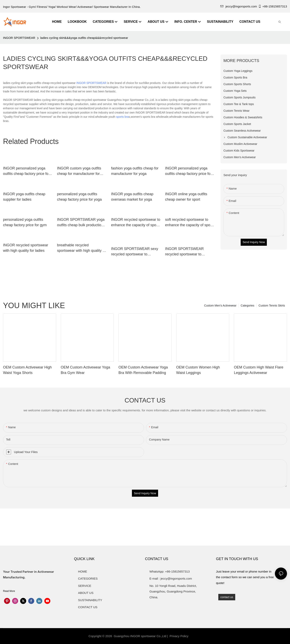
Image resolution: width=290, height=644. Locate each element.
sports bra (122, 117)
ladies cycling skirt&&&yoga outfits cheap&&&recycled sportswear (84, 38)
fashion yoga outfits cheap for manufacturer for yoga (135, 171)
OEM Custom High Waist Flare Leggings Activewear (258, 370)
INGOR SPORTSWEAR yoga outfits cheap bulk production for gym (81, 223)
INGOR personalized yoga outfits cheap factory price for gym (26, 171)
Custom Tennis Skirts (272, 305)
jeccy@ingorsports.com (239, 6)
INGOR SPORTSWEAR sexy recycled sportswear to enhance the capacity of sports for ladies (136, 252)
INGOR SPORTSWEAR (19, 38)
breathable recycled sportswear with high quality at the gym (81, 248)
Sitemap (196, 636)
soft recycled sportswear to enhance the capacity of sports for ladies (190, 223)
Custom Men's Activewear (220, 305)
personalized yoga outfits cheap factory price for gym (25, 222)
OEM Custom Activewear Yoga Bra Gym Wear (85, 370)
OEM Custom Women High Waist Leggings (198, 370)
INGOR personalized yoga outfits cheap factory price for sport (188, 171)
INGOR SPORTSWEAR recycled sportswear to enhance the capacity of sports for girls (190, 252)
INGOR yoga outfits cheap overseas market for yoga (132, 197)
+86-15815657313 (273, 6)
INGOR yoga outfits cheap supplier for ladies (24, 197)
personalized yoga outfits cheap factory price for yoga (79, 197)
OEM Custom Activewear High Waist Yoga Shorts (27, 370)
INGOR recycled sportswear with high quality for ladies (26, 248)
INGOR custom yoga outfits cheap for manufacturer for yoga (79, 171)
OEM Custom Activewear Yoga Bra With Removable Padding (143, 370)
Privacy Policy (179, 636)
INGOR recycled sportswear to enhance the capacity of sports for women (136, 223)
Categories (248, 305)
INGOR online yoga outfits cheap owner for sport (186, 197)
